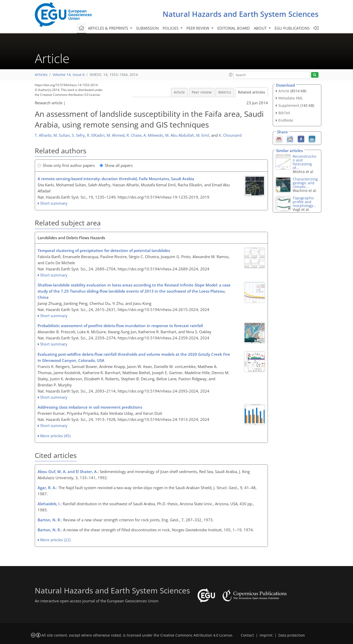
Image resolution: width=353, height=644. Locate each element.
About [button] (261, 28)
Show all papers (116, 165)
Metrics (225, 92)
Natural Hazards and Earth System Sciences (241, 14)
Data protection (292, 635)
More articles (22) (55, 540)
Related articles (252, 92)
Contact (247, 635)
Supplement (289, 105)
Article (179, 92)
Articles (41, 75)
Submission (147, 28)
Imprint (266, 635)
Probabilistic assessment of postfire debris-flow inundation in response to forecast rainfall (120, 326)
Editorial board (234, 28)
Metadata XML (291, 98)
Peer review (202, 92)
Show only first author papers (66, 165)
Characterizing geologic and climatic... (305, 183)
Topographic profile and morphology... (304, 202)
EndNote (286, 120)
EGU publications (292, 28)
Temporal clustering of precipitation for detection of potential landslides (104, 250)
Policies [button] (171, 28)
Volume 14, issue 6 (69, 75)
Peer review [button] (198, 28)
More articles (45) (55, 436)
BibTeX (284, 113)
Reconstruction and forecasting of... (304, 162)
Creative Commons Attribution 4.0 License (196, 635)
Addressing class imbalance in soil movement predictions (90, 407)
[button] (231, 75)
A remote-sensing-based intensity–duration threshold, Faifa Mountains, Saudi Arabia (116, 179)
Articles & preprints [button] (109, 28)
